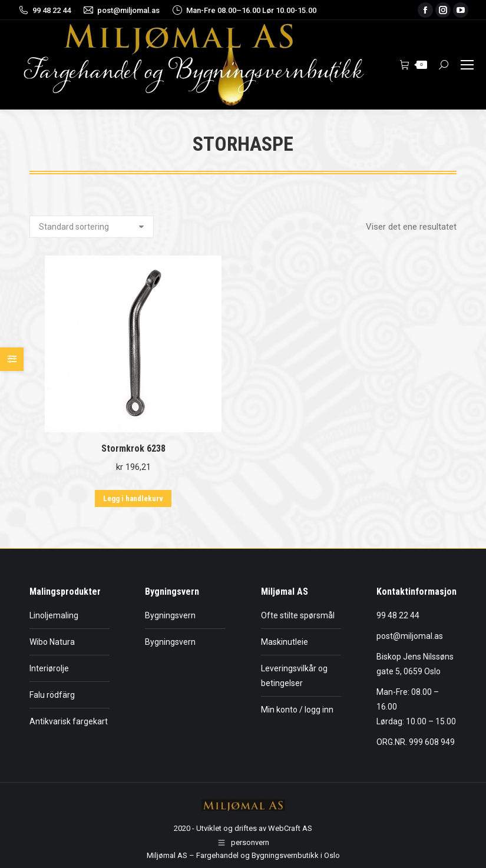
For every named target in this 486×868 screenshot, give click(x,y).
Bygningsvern (170, 615)
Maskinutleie (285, 642)
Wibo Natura (52, 642)
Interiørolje (49, 668)
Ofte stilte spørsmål (298, 615)
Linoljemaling (54, 615)
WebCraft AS (290, 828)
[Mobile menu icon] (467, 65)
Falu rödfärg (52, 695)
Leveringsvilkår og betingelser (294, 676)
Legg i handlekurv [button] (133, 498)
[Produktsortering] (92, 227)
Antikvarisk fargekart (69, 721)
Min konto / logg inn (297, 710)
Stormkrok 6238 (133, 448)
